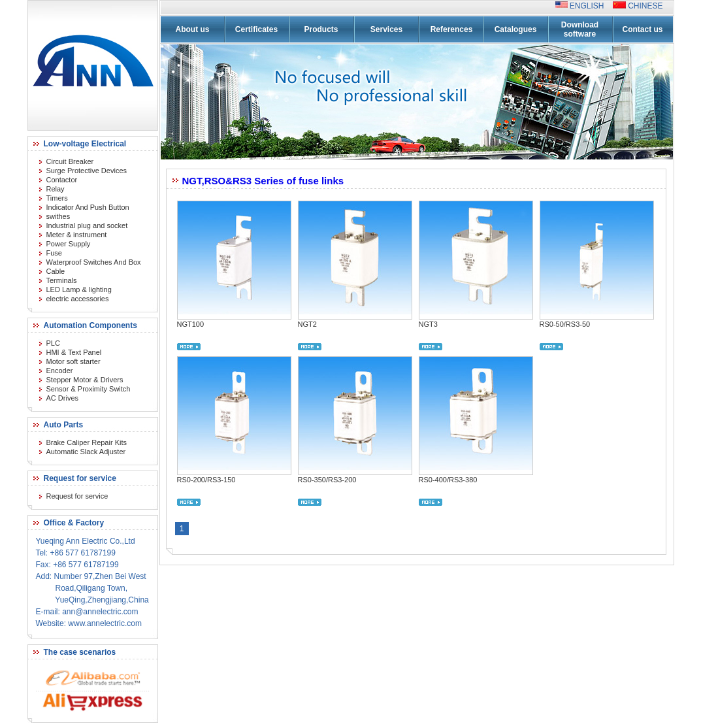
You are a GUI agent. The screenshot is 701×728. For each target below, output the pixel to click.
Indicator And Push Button (88, 207)
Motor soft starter (73, 361)
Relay (56, 189)
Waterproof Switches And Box (94, 262)
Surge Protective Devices (87, 171)
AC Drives (63, 398)
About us (193, 29)
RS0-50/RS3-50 (565, 324)
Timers (57, 198)
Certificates (256, 29)
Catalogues (516, 29)
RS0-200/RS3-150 (206, 480)
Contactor (62, 180)
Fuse (54, 253)
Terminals (62, 280)
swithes (58, 216)
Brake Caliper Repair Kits (87, 442)
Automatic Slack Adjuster (86, 452)
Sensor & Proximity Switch (89, 389)
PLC (53, 343)
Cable (56, 271)
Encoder (60, 371)
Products (321, 29)
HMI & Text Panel (74, 352)
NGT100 (191, 324)
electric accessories (78, 299)
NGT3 (428, 324)
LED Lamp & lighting (79, 290)
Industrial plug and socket (87, 225)
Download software (580, 29)
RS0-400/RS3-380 (448, 480)
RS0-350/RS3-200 (327, 480)
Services (386, 29)
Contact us (642, 29)
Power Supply (69, 244)
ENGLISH (590, 6)
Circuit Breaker (70, 161)
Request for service (77, 496)
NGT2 (307, 324)
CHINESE (644, 6)
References (452, 29)
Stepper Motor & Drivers (85, 380)
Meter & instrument (77, 235)
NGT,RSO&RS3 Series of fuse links (263, 181)
